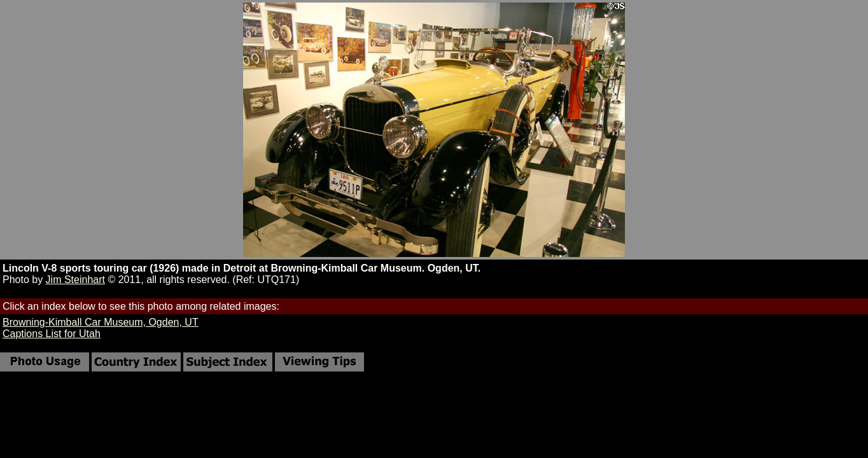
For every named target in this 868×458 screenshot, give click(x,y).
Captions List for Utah (52, 334)
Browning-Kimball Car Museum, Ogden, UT (101, 322)
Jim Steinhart (75, 280)
